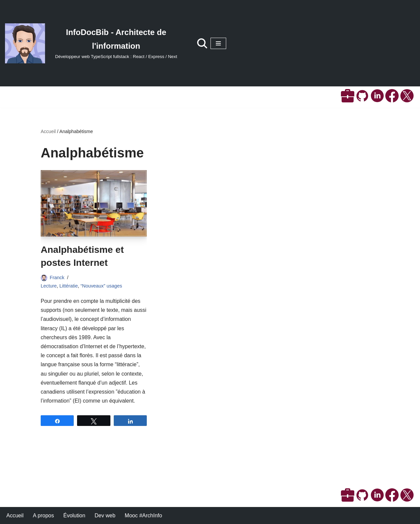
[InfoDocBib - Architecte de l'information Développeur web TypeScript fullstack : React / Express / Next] (94, 43)
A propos (44, 515)
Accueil (48, 131)
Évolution (74, 515)
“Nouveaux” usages (101, 286)
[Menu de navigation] (218, 43)
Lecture (49, 286)
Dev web (105, 515)
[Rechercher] (202, 43)
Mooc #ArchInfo (143, 515)
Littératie (69, 286)
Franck (57, 278)
